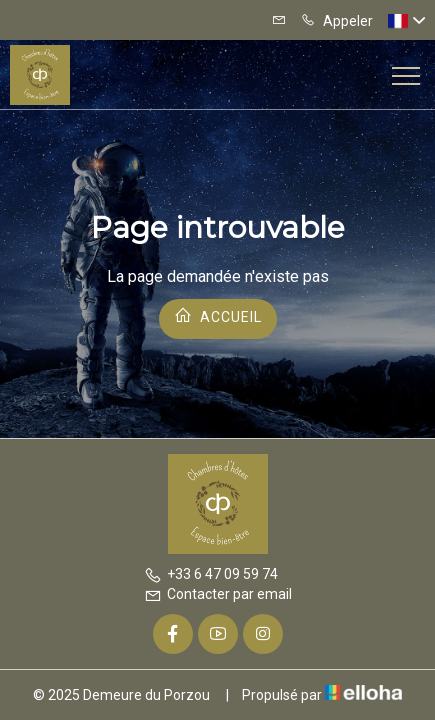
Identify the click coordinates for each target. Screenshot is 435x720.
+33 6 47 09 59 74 (211, 574)
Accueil (218, 315)
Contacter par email (218, 594)
